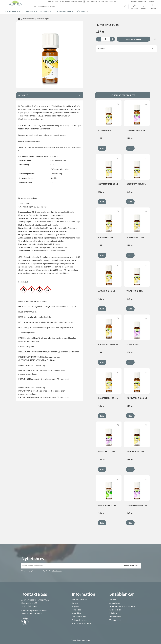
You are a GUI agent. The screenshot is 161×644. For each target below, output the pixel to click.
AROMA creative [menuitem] (79, 600)
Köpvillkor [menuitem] (76, 606)
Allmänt (23, 95)
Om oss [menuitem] (75, 603)
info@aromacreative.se (37, 610)
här (57, 156)
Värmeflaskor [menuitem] (65, 11)
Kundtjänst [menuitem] (77, 613)
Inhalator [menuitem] (113, 613)
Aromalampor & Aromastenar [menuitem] (122, 606)
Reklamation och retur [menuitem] (81, 623)
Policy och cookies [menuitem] (80, 620)
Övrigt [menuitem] (81, 11)
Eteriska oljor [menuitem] (115, 610)
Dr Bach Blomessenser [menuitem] (38, 11)
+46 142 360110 (36, 614)
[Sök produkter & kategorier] (77, 7)
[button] (143, 6)
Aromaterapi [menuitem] (13, 11)
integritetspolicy (57, 571)
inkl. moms (86, 640)
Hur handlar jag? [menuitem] (79, 617)
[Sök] (125, 7)
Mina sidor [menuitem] (76, 610)
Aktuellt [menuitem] (113, 600)
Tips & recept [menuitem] (115, 620)
